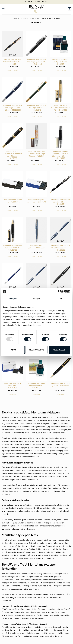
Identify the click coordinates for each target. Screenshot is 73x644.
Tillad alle (59, 350)
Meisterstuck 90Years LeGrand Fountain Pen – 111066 (13, 62)
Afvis (14, 350)
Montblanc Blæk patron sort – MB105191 (13, 201)
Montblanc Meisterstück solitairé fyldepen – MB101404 (60, 202)
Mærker (25, 18)
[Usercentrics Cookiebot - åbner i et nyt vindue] (60, 292)
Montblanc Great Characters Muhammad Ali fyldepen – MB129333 (13, 155)
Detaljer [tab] (37, 298)
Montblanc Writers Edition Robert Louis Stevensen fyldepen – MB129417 (60, 155)
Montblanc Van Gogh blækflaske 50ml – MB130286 (36, 386)
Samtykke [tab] (13, 298)
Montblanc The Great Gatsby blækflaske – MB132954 (60, 62)
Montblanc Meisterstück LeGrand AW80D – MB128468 (13, 248)
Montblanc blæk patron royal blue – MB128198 (36, 201)
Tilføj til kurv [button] (13, 70)
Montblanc (35, 18)
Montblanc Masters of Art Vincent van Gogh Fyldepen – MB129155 (37, 154)
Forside (16, 18)
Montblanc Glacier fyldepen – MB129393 (36, 247)
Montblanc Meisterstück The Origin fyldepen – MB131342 (37, 108)
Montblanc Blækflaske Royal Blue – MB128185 (13, 386)
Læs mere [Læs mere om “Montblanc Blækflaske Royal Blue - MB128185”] (13, 394)
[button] (3, 9)
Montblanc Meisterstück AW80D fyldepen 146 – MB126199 (60, 248)
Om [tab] (60, 298)
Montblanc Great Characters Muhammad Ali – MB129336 (60, 108)
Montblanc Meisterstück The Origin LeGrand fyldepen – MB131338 (13, 108)
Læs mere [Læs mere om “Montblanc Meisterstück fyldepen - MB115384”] (60, 394)
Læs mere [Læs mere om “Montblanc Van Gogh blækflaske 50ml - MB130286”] (37, 394)
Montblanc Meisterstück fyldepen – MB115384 (60, 384)
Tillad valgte (36, 350)
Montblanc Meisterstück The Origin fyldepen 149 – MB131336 (37, 62)
